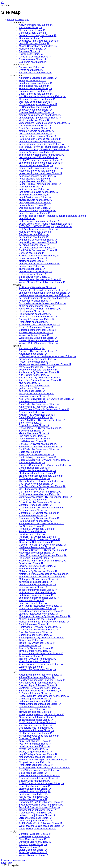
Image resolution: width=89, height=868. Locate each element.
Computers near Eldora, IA (33, 510)
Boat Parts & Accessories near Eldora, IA (40, 447)
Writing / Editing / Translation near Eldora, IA (42, 282)
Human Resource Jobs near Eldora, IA (39, 736)
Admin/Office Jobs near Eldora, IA (37, 677)
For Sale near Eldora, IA (32, 526)
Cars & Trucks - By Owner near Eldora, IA (41, 481)
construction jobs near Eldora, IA (36, 720)
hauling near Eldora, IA (31, 187)
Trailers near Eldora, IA (31, 656)
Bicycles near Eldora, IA (31, 431)
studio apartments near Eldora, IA (37, 306)
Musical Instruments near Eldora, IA (38, 619)
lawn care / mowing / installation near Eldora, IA (44, 150)
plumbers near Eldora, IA (32, 269)
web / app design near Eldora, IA (36, 102)
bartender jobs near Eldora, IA (35, 707)
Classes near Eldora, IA (31, 67)
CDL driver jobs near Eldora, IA (35, 813)
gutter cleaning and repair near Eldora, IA (41, 173)
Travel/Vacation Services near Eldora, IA (40, 279)
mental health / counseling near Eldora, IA (41, 168)
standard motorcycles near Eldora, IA (38, 614)
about (4, 863)
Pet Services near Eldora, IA (34, 234)
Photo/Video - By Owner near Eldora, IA (40, 627)
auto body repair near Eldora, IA (36, 83)
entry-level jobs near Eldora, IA (35, 741)
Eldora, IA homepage (18, 20)
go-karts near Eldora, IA (31, 388)
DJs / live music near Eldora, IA (35, 134)
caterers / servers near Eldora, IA (36, 131)
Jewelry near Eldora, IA (31, 563)
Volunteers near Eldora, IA (33, 62)
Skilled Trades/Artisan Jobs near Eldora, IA (41, 783)
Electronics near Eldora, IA (33, 516)
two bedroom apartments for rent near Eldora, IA (44, 295)
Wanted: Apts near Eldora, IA (34, 335)
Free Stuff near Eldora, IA (32, 531)
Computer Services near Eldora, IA (37, 99)
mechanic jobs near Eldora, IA (35, 791)
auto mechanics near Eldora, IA (35, 88)
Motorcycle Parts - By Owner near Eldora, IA (42, 577)
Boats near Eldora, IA (30, 452)
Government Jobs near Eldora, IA (36, 730)
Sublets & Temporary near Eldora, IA (38, 330)
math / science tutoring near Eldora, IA (39, 221)
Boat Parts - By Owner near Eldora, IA (39, 449)
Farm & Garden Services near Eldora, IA (40, 139)
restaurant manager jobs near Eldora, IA (40, 704)
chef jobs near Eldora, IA (32, 709)
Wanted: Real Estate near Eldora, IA (38, 338)
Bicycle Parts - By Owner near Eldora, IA (40, 428)
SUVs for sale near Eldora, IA (34, 478)
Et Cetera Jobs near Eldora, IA (35, 693)
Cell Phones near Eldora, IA (33, 489)
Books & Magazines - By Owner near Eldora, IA (44, 460)
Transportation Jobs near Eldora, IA (38, 810)
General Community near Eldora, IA (38, 35)
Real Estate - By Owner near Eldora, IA (39, 325)
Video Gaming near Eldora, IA (35, 661)
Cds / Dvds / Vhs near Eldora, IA (36, 484)
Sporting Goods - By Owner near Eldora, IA (42, 638)
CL (3, 2)
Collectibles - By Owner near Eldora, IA (39, 502)
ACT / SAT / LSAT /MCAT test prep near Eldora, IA (45, 226)
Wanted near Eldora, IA (31, 667)
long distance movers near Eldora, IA (38, 192)
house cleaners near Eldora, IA (35, 179)
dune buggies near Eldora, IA (34, 386)
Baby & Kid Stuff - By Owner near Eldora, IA (42, 420)
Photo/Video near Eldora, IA (34, 624)
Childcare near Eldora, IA (32, 30)
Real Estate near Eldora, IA (33, 322)
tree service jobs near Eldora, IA (36, 728)
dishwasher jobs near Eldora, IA (36, 712)
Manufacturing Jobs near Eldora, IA (37, 757)
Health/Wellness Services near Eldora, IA (41, 160)
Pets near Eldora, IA (29, 51)
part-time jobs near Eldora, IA (34, 746)
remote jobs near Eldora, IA (33, 749)
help (3, 860)
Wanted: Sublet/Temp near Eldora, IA (38, 343)
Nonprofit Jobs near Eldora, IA (35, 762)
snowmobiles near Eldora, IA (34, 396)
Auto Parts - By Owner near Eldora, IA (39, 404)
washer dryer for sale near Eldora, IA (38, 370)
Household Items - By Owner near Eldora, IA (42, 561)
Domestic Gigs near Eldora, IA (35, 842)
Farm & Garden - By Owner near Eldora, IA (42, 524)
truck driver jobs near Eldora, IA (35, 821)
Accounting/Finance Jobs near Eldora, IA (40, 675)
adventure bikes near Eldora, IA (35, 582)
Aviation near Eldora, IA (31, 412)
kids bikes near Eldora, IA (32, 436)
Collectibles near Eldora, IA (33, 500)
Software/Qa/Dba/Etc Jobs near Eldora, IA (41, 802)
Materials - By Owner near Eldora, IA (38, 571)
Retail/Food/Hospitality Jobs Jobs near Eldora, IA (45, 768)
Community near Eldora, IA (33, 33)
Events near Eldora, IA (31, 70)
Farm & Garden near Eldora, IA (35, 521)
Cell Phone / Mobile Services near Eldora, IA (42, 96)
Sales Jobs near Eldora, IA (33, 773)
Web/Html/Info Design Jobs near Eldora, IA (41, 826)
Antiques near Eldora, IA (32, 348)
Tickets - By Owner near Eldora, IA (37, 643)
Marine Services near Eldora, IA (36, 232)
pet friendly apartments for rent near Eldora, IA (43, 298)
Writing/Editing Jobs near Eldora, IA (38, 829)
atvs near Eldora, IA (29, 383)
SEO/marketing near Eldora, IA (35, 107)
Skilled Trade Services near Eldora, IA (39, 256)
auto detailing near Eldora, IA (34, 86)
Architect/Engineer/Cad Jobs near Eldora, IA (42, 680)
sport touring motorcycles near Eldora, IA (40, 606)
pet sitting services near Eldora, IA (37, 248)
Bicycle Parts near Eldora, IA (34, 425)
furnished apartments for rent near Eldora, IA (42, 303)
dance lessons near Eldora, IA (35, 213)
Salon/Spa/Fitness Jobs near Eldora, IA (40, 776)
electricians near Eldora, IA (33, 261)
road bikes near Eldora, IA (33, 441)
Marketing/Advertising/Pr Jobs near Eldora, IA (43, 760)
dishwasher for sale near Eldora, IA (37, 359)
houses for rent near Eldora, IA (35, 301)
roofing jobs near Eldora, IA (33, 797)
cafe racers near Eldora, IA (33, 587)
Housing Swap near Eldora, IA (35, 314)
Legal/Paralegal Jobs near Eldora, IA (38, 754)
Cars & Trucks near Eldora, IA (35, 468)
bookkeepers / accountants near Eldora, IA (41, 155)
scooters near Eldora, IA (32, 600)
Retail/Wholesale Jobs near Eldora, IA (39, 770)
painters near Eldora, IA (31, 266)
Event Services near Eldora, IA (35, 128)
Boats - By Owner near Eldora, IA (36, 455)
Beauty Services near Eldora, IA (36, 94)
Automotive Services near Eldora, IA (38, 78)
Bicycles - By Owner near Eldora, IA (38, 444)
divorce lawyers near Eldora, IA (35, 200)
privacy (17, 860)
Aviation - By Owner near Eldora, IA (38, 415)
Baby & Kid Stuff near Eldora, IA (36, 417)
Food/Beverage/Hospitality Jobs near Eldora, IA (44, 696)
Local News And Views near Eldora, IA (39, 41)
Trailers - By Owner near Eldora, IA (37, 659)
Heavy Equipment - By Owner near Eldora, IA (43, 555)
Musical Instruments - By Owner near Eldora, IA (44, 622)
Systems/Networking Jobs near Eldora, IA (41, 805)
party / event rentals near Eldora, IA (38, 136)
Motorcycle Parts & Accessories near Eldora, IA (44, 574)
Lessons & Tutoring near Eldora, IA (37, 211)
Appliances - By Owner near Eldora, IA (39, 372)
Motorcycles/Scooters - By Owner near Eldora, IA (45, 616)
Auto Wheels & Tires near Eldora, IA (38, 407)
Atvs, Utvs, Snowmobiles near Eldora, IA (40, 380)
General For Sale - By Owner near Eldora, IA (42, 545)
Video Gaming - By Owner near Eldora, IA (41, 664)
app (10, 863)
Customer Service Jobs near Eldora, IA (39, 688)
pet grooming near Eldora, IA (34, 245)
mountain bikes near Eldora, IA (35, 439)
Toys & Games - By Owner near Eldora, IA (41, 654)
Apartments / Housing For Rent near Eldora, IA (43, 290)
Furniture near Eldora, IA (32, 534)
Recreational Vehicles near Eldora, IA (39, 630)
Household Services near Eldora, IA (38, 171)
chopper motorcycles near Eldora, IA (38, 590)
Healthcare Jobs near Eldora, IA (36, 733)
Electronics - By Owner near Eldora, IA (39, 518)
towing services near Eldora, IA (35, 91)
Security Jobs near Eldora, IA (34, 781)
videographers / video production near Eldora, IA (44, 123)
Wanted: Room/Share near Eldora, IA (38, 340)
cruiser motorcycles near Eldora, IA (37, 592)
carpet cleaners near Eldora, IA (35, 181)
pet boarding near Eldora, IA (34, 237)
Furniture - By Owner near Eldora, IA (38, 537)
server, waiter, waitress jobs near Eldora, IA (42, 715)
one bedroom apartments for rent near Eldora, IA (44, 293)
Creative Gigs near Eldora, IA (34, 837)
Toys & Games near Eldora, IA (35, 651)
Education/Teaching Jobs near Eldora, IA (40, 691)
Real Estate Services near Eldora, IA (38, 250)
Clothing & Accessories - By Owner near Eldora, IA (45, 497)
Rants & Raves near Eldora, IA (35, 57)
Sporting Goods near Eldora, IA (35, 635)
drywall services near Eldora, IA (35, 272)
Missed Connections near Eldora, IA (38, 46)
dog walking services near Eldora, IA (38, 242)
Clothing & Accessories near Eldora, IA (39, 494)
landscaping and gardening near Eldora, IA (41, 144)
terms (24, 860)
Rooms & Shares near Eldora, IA (36, 327)
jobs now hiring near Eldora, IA (35, 744)
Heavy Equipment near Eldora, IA (36, 553)
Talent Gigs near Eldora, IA (33, 852)
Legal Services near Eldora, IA (35, 197)
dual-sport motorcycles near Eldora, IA (39, 598)
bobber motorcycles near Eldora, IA (37, 585)
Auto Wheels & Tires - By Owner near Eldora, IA (44, 409)
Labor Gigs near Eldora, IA (33, 850)
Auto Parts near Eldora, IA (33, 402)
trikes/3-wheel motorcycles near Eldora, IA (41, 611)
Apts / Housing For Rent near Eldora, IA (40, 309)
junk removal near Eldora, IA (34, 189)
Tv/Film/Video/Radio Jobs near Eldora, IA (41, 823)
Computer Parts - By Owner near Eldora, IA (42, 508)
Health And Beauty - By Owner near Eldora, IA (43, 550)
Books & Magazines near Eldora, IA (38, 457)
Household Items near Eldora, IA (36, 558)
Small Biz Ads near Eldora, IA (34, 277)
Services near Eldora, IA (32, 253)
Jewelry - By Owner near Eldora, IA (37, 566)
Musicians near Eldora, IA (32, 49)
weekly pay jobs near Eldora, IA (35, 752)
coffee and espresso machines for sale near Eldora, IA (47, 356)
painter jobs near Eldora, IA (33, 794)
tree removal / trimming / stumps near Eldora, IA (44, 147)
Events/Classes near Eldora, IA (35, 73)
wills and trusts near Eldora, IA (35, 208)
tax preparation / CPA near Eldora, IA (38, 157)
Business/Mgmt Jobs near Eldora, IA (38, 685)
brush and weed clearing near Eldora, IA (40, 142)
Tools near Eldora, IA (30, 646)
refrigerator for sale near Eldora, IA (37, 367)
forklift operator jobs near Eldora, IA (38, 722)
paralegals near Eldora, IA (33, 205)
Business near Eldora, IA (32, 463)
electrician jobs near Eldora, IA (35, 789)
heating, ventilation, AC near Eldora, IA (39, 264)
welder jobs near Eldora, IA (33, 799)
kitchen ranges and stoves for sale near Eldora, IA (45, 364)
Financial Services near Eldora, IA (37, 152)
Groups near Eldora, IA (31, 38)
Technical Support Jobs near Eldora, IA (39, 807)
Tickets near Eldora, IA (31, 640)
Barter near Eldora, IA (30, 423)
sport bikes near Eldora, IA (33, 603)
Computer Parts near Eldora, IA (35, 505)
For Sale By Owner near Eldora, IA (37, 529)
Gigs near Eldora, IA (30, 847)
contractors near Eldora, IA (33, 258)
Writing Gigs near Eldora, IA (34, 855)
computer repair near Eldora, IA (35, 110)
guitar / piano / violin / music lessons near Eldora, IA (46, 224)
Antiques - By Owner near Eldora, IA (38, 351)
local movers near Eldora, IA (34, 195)
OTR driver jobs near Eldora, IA (35, 818)
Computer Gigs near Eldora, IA (35, 834)
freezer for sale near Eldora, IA (35, 362)
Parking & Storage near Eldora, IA (37, 319)
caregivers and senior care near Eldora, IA (41, 163)
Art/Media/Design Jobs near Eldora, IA (39, 683)
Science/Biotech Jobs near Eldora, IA (38, 778)
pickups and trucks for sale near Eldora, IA (41, 476)
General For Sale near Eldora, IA (36, 542)
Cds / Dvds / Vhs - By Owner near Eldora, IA (42, 486)
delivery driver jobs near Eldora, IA (37, 815)
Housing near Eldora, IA (31, 311)
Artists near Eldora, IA (30, 27)
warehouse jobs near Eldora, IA (35, 725)
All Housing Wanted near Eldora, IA (37, 287)
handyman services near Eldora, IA (37, 176)
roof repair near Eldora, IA (33, 274)
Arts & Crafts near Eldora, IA (34, 375)
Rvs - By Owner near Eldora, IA (35, 632)
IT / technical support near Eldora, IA (38, 104)
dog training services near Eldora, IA (38, 240)
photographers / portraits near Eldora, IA (40, 118)
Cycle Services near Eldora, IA (35, 126)
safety (10, 860)
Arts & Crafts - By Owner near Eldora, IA (40, 378)
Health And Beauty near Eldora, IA (37, 547)
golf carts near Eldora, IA (32, 391)
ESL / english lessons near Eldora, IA (38, 229)
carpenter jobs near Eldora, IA (35, 786)
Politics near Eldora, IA (31, 54)
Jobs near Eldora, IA (30, 738)
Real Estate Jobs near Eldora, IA (36, 765)
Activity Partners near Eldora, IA (36, 25)
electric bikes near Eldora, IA (34, 433)
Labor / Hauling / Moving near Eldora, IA (40, 184)
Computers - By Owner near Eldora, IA (39, 513)
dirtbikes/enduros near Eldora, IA (36, 595)
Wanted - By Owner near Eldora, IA (37, 669)
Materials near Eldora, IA (32, 569)
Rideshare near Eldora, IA (33, 59)
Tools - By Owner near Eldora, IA (36, 648)
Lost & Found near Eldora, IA (34, 43)
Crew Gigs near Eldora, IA (33, 839)
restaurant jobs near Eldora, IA (35, 699)
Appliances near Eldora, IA (33, 354)
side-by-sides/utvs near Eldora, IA (37, 394)
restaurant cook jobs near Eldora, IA (38, 701)
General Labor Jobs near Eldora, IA (38, 717)
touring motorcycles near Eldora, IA (37, 608)
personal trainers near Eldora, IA (36, 165)
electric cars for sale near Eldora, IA (38, 473)
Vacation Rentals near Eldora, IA (36, 333)
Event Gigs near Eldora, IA (33, 844)
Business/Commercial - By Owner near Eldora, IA (45, 465)
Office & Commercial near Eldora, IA (38, 317)
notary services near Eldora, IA (35, 203)
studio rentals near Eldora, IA (34, 120)
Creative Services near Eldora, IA (36, 112)
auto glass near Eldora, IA (33, 81)
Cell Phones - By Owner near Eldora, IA (40, 492)
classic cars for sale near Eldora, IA (37, 470)
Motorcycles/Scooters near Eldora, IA (38, 579)
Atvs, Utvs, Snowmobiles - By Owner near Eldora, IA (46, 399)
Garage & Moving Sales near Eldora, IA (40, 539)
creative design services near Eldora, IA (40, 115)
